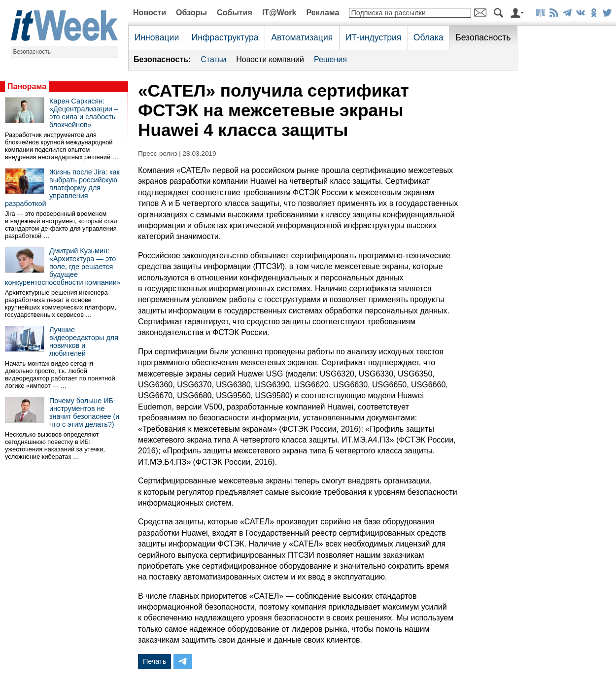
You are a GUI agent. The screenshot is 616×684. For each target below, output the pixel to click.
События (235, 13)
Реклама (323, 13)
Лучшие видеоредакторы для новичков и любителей (84, 342)
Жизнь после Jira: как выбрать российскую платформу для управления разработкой (62, 188)
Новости (150, 13)
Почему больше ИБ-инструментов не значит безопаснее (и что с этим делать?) (84, 412)
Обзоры (191, 13)
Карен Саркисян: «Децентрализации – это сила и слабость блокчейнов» (84, 113)
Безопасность (32, 52)
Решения (330, 59)
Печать (154, 661)
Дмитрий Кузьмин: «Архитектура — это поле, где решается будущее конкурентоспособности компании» (63, 267)
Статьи (213, 59)
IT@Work (279, 13)
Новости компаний (270, 59)
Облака (428, 37)
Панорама (27, 86)
